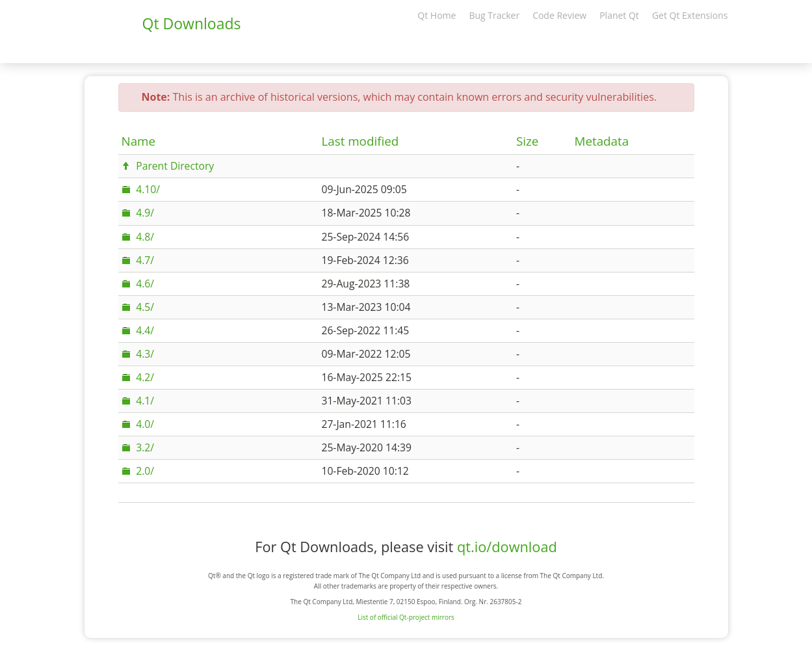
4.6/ (145, 284)
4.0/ (145, 424)
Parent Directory (175, 166)
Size (527, 141)
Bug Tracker (494, 15)
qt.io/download (507, 547)
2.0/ (145, 471)
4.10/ (148, 189)
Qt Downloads (192, 23)
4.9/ (145, 213)
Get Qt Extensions (690, 15)
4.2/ (145, 377)
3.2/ (145, 447)
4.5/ (145, 307)
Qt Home (437, 15)
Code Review (559, 15)
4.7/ (145, 260)
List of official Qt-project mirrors (406, 617)
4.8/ (145, 237)
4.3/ (145, 354)
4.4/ (145, 330)
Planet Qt (619, 15)
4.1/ (145, 401)
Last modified (360, 141)
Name (139, 141)
